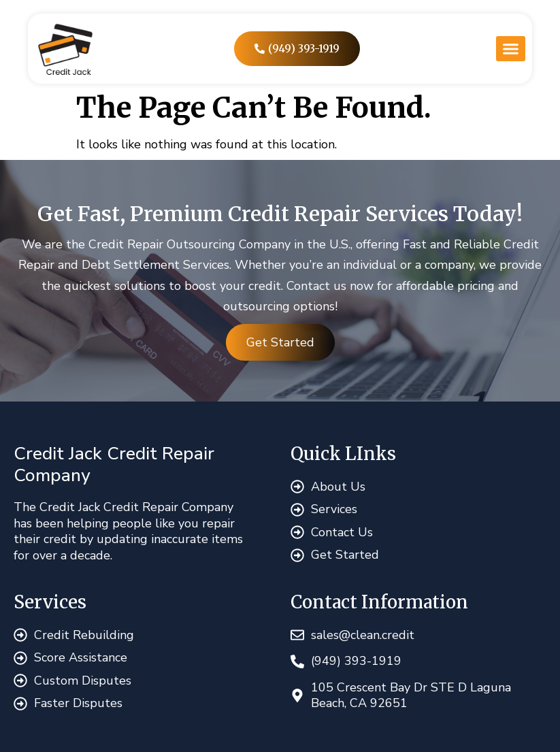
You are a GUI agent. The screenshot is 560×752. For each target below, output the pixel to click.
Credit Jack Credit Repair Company (114, 464)
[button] (511, 49)
